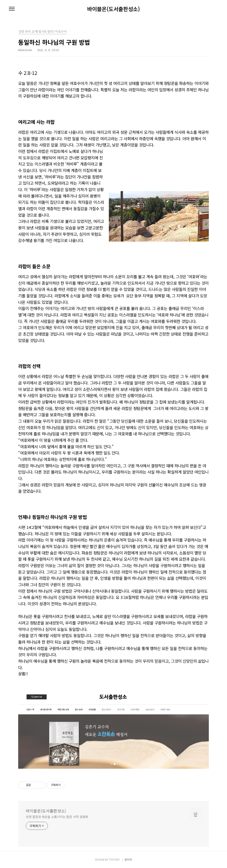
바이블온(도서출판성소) (113, 9)
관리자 (128, 859)
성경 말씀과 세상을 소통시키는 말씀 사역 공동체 (57, 817)
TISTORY (114, 859)
